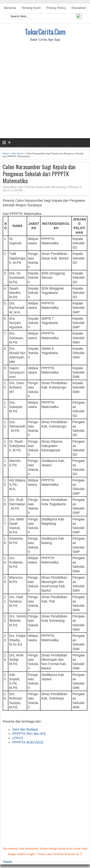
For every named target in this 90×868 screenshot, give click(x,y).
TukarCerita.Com (45, 32)
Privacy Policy (56, 8)
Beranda (10, 8)
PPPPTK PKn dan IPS (29, 734)
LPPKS (18, 738)
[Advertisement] (45, 93)
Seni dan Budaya (25, 729)
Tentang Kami (31, 8)
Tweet (7, 862)
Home (6, 153)
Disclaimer (79, 8)
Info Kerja (17, 153)
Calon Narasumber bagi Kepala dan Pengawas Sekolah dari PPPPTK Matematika (39, 174)
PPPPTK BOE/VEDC (28, 742)
